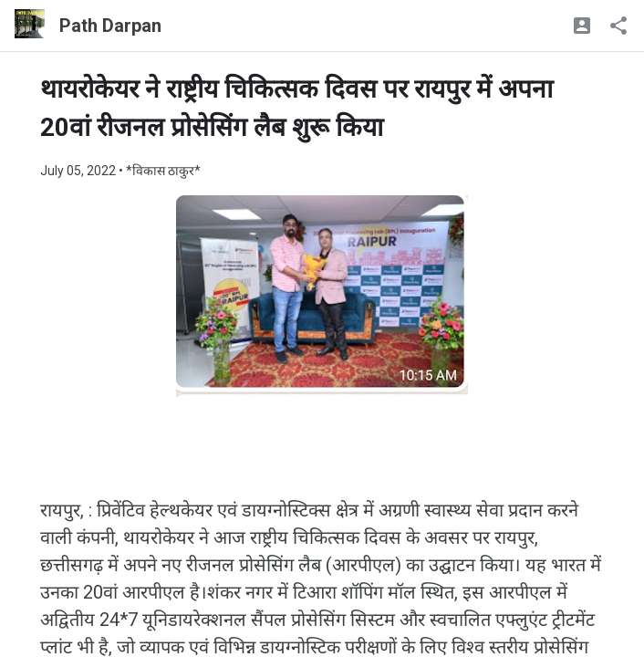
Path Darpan (110, 26)
